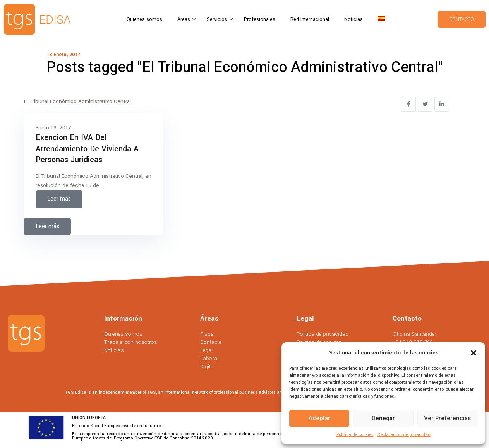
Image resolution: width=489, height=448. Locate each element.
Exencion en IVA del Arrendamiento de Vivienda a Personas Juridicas (87, 149)
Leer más (59, 199)
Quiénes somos (144, 19)
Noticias (353, 19)
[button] (474, 353)
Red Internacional (310, 19)
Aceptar (319, 418)
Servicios (218, 19)
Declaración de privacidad (404, 435)
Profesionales (260, 19)
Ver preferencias (447, 418)
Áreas (184, 19)
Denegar (383, 418)
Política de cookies (355, 435)
